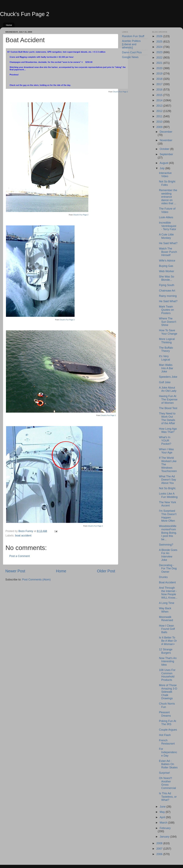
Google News (130, 57)
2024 (160, 47)
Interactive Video (165, 175)
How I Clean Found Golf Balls (167, 629)
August (164, 163)
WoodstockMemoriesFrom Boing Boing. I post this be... (168, 533)
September (166, 154)
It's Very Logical (164, 358)
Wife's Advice (167, 261)
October (165, 149)
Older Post (106, 571)
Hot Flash (165, 735)
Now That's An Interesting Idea (168, 661)
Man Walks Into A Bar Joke (166, 368)
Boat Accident (167, 582)
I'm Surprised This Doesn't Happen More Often (168, 516)
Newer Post (15, 571)
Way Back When (165, 610)
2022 (160, 58)
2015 (160, 95)
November (166, 140)
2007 (160, 849)
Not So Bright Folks (167, 183)
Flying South (167, 285)
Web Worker (166, 271)
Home (9, 25)
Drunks (163, 577)
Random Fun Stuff (133, 36)
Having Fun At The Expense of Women (168, 399)
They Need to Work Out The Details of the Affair (167, 418)
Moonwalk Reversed (166, 619)
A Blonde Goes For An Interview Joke (168, 555)
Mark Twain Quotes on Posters (166, 310)
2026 (160, 36)
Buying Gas (166, 266)
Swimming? (166, 545)
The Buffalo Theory (166, 349)
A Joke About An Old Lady (168, 389)
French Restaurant (167, 742)
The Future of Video (167, 210)
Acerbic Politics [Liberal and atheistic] (131, 44)
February (165, 828)
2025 (160, 42)
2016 (160, 90)
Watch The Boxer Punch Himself (168, 252)
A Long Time (167, 603)
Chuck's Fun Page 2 (25, 14)
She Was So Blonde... (166, 278)
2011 (160, 116)
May (163, 812)
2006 (160, 854)
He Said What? (168, 243)
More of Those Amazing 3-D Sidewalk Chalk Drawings (168, 692)
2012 (160, 111)
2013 (160, 106)
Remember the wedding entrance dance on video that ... (168, 197)
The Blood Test (168, 408)
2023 (160, 52)
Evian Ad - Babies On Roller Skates (168, 764)
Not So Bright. (167, 488)
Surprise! (164, 773)
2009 (160, 127)
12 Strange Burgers (166, 651)
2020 (160, 68)
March (164, 823)
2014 (160, 100)
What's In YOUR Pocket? (165, 441)
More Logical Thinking (167, 341)
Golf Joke (165, 382)
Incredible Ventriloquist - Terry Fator (168, 226)
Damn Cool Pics (132, 52)
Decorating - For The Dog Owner (168, 568)
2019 (160, 74)
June (163, 807)
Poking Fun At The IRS (167, 723)
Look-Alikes (166, 217)
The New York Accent (167, 504)
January (165, 837)
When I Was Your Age (166, 451)
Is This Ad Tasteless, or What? (168, 797)
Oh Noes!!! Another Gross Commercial (167, 783)
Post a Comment (20, 556)
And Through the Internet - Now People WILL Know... (168, 593)
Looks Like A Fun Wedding (168, 495)
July (162, 168)
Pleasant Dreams (165, 714)
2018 (160, 79)
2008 (160, 843)
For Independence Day (168, 752)
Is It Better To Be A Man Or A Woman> (168, 641)
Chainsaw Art (167, 291)
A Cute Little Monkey (166, 236)
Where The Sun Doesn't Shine (168, 322)
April (163, 817)
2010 (160, 122)
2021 (160, 63)
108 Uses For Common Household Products (167, 675)
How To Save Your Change (168, 332)
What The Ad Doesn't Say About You (167, 480)
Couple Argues (168, 730)
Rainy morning (168, 296)
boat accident (23, 536)
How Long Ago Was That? (168, 430)
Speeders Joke (168, 377)
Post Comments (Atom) (36, 580)
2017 (160, 84)
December (166, 132)
